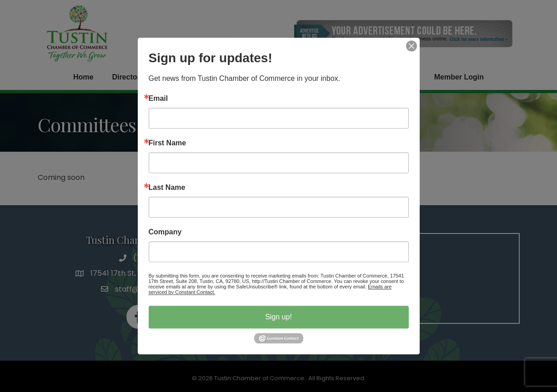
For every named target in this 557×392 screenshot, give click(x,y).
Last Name (167, 188)
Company (165, 232)
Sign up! (278, 317)
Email (158, 99)
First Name (168, 143)
